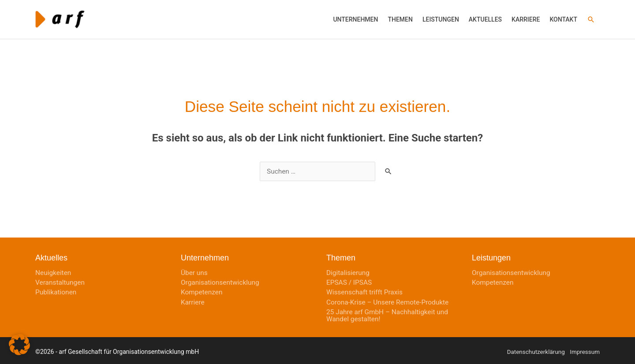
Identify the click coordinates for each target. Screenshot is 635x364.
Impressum (584, 349)
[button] (355, 17)
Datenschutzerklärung (534, 349)
